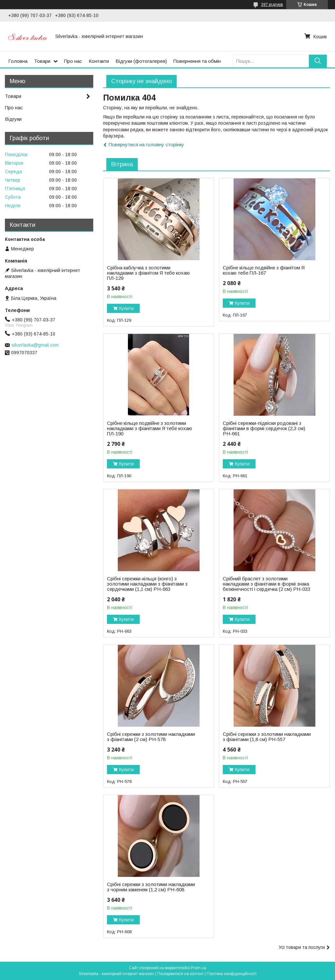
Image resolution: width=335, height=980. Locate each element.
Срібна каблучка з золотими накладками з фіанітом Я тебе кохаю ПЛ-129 (148, 273)
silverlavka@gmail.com (35, 345)
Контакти (99, 61)
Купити (126, 308)
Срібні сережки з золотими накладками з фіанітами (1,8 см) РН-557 (267, 737)
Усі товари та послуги (302, 947)
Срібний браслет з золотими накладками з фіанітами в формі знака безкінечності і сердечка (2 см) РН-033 (266, 584)
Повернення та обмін (197, 61)
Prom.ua (198, 968)
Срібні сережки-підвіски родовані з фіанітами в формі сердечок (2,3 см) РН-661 (264, 428)
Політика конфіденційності (232, 974)
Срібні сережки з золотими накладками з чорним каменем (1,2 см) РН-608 (151, 887)
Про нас (73, 61)
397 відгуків (272, 5)
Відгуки (13, 119)
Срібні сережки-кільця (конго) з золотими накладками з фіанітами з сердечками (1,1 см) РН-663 (147, 584)
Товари (42, 61)
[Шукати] (318, 61)
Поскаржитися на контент (180, 974)
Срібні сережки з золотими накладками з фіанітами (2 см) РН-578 (151, 737)
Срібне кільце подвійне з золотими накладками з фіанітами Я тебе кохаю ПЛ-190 (150, 428)
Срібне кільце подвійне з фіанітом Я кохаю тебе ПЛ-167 (264, 270)
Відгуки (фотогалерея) (141, 61)
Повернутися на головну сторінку (146, 145)
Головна (18, 61)
